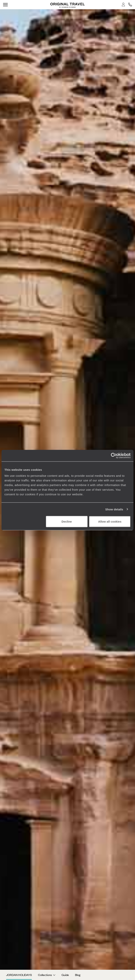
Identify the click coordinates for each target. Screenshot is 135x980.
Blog (78, 975)
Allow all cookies (110, 522)
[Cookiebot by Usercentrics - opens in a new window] (114, 455)
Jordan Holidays (19, 975)
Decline (67, 522)
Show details (114, 509)
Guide (65, 975)
